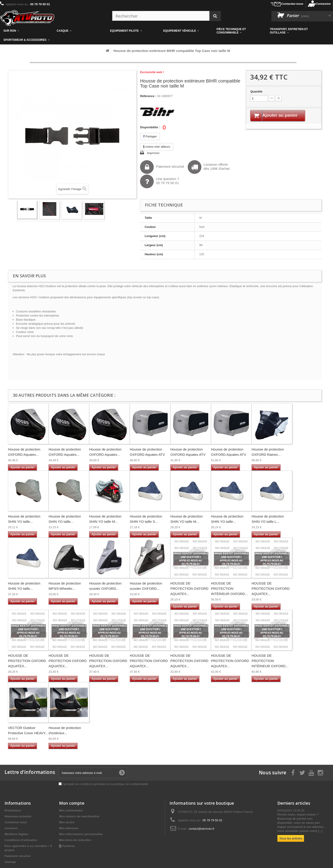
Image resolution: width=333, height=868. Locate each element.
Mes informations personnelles (81, 834)
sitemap (10, 862)
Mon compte (72, 803)
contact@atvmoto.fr (202, 829)
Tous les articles (291, 838)
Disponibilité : (150, 127)
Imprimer (153, 153)
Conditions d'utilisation (21, 840)
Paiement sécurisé (162, 167)
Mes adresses (69, 828)
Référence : (148, 96)
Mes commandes (71, 810)
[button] (240, 31)
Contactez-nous (292, 4)
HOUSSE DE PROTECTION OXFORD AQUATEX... (189, 589)
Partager (150, 136)
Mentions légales (17, 834)
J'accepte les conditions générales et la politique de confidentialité (105, 784)
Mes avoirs (67, 822)
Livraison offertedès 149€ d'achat (209, 167)
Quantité (256, 91)
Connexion (323, 4)
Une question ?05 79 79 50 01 (160, 181)
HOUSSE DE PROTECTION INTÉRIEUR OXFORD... (229, 589)
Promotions (13, 810)
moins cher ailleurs (157, 147)
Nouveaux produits (18, 816)
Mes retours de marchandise (79, 816)
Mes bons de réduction (75, 840)
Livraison (11, 828)
